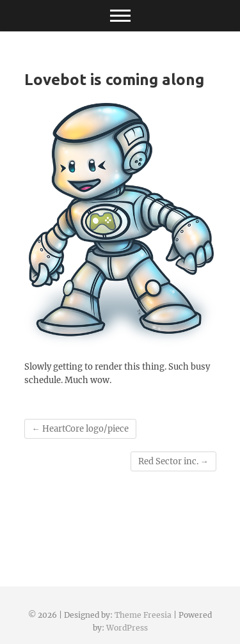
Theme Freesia (143, 615)
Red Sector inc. (173, 461)
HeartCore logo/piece (80, 429)
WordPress (127, 628)
